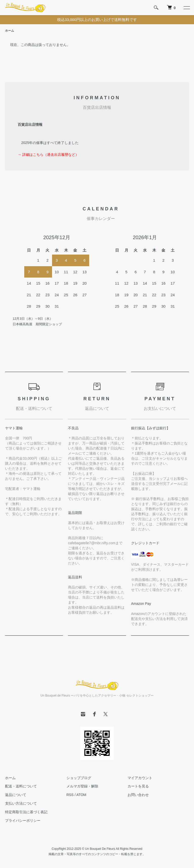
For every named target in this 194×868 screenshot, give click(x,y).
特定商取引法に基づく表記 (26, 812)
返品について (16, 795)
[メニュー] (186, 8)
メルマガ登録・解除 (82, 786)
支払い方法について (21, 803)
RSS (70, 795)
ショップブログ (79, 778)
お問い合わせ (138, 795)
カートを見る (138, 786)
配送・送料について (21, 786)
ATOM (81, 795)
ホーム (10, 31)
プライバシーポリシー (23, 821)
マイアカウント (140, 778)
